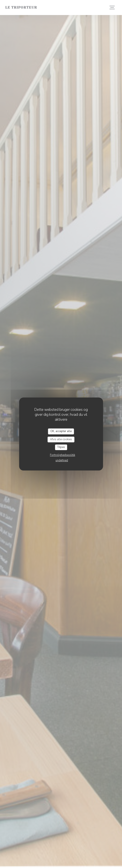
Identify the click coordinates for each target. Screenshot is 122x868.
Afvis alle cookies (61, 439)
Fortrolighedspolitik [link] (63, 455)
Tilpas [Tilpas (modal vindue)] (61, 447)
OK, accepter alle (61, 431)
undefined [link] (62, 460)
